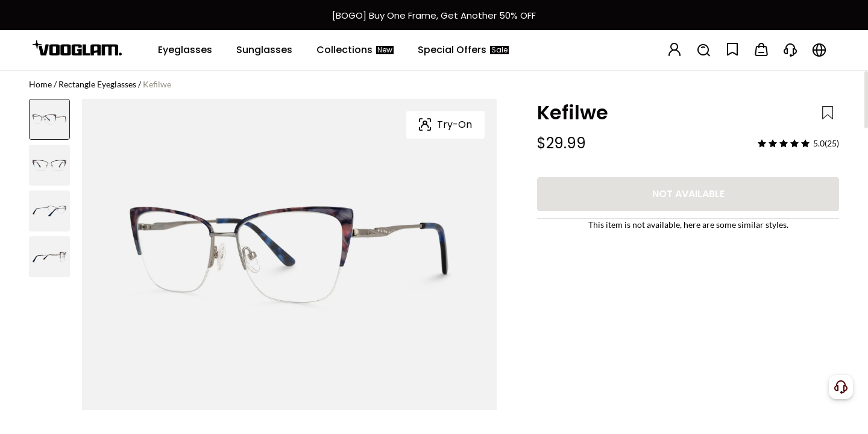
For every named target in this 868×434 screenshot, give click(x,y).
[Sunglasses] (264, 50)
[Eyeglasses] (185, 50)
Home (40, 84)
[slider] (784, 143)
